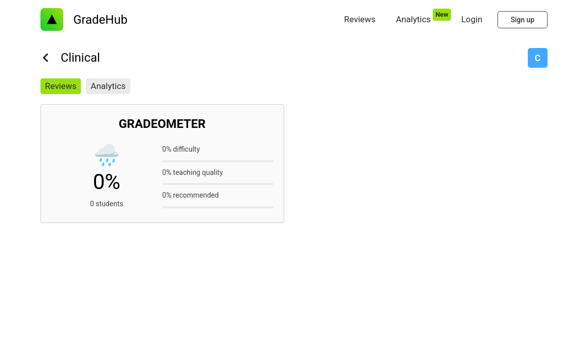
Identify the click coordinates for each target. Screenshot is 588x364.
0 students (107, 204)
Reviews (61, 86)
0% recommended (191, 195)
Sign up (523, 20)
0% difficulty (181, 149)
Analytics (108, 86)
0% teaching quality (193, 172)
